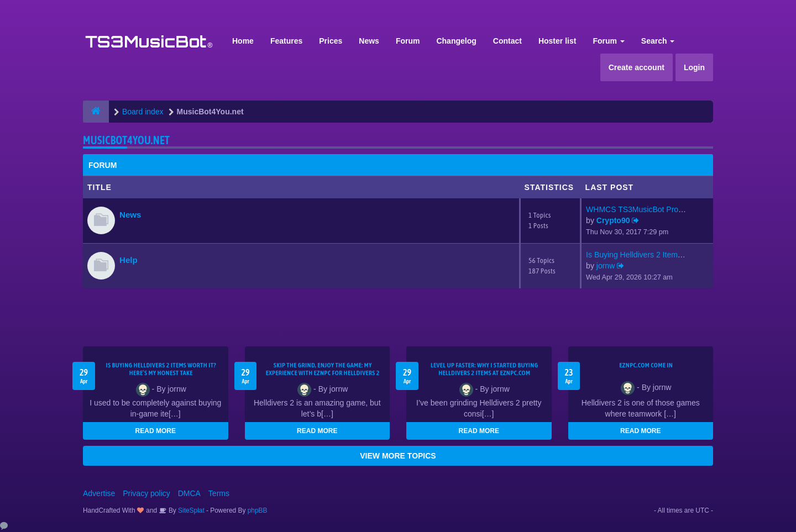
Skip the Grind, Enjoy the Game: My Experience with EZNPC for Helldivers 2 (323, 369)
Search (658, 41)
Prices (331, 41)
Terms (219, 493)
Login (694, 67)
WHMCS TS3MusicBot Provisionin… (649, 209)
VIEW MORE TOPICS (398, 456)
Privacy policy (146, 493)
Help (129, 260)
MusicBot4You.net (126, 140)
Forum (408, 41)
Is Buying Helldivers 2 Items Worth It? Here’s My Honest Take (161, 369)
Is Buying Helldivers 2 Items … (639, 255)
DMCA (189, 493)
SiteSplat (190, 510)
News (369, 41)
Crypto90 (613, 220)
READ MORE (156, 431)
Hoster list (557, 41)
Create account (637, 67)
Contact (507, 41)
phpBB (258, 510)
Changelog (456, 41)
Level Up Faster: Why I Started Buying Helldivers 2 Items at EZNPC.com (485, 369)
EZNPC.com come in (646, 365)
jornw (606, 266)
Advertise (99, 493)
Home (243, 41)
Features (286, 41)
